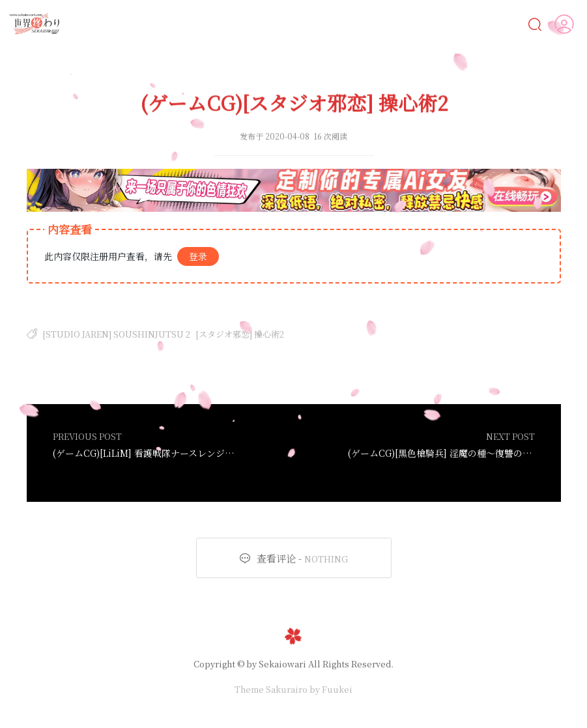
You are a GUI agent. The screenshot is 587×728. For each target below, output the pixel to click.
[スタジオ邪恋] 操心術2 (240, 334)
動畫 (284, 24)
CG (237, 24)
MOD (388, 24)
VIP (507, 24)
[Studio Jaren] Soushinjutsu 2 (116, 334)
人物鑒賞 (449, 23)
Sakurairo (287, 689)
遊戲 (335, 24)
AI (145, 24)
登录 (198, 256)
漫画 (191, 24)
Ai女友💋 (95, 24)
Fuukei (337, 689)
